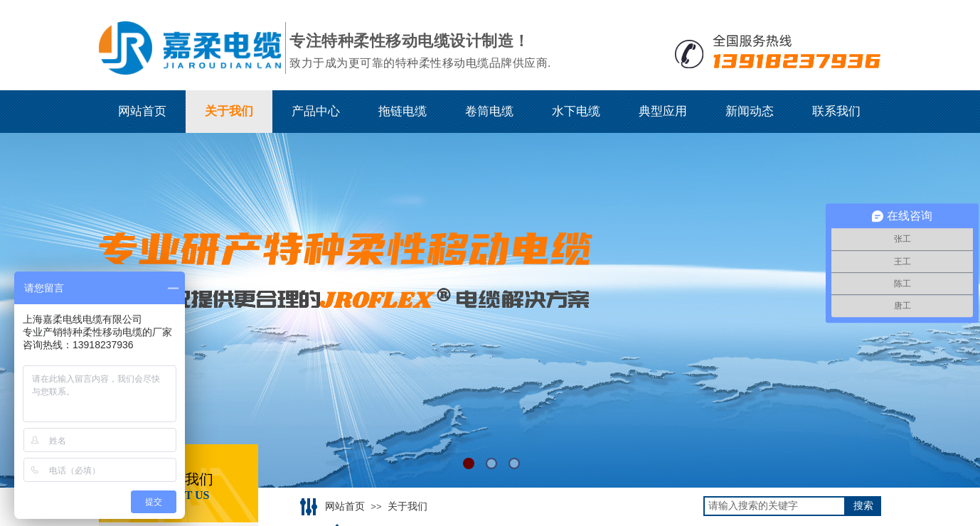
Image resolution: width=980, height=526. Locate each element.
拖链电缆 (403, 111)
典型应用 (663, 111)
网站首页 (142, 111)
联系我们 (836, 111)
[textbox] (774, 506)
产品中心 (316, 111)
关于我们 (229, 111)
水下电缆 (576, 111)
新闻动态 (750, 111)
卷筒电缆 (489, 111)
